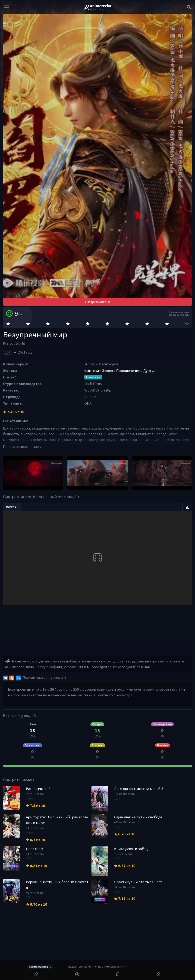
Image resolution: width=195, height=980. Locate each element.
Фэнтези (92, 371)
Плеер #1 (12, 507)
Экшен (108, 371)
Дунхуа (149, 371)
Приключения (128, 371)
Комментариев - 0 (40, 967)
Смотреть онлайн (97, 302)
